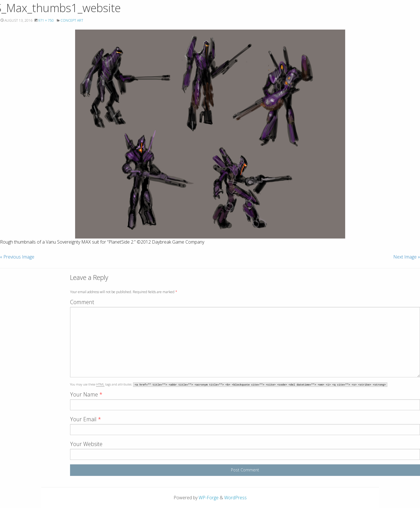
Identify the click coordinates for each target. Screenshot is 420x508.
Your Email (86, 419)
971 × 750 (46, 20)
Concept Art (72, 20)
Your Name (86, 394)
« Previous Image (17, 257)
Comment (82, 302)
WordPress (235, 498)
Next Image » (407, 257)
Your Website (86, 444)
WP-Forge (209, 498)
